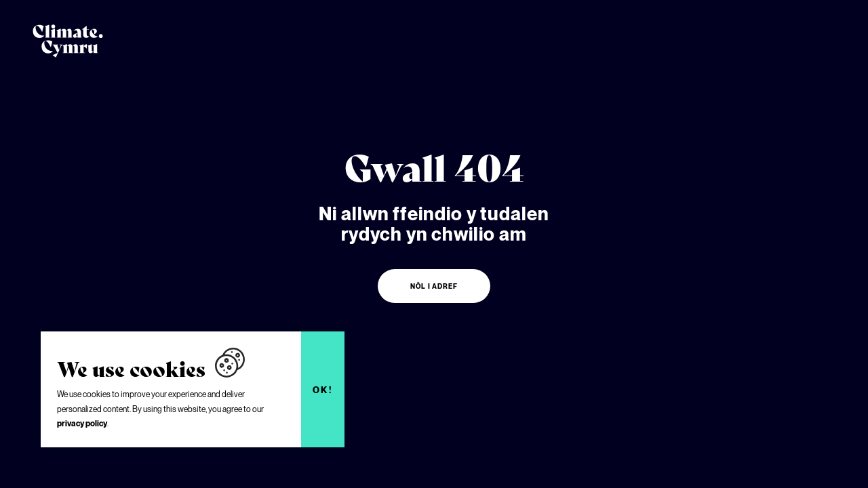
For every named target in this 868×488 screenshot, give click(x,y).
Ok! (323, 390)
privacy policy (82, 423)
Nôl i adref (434, 286)
